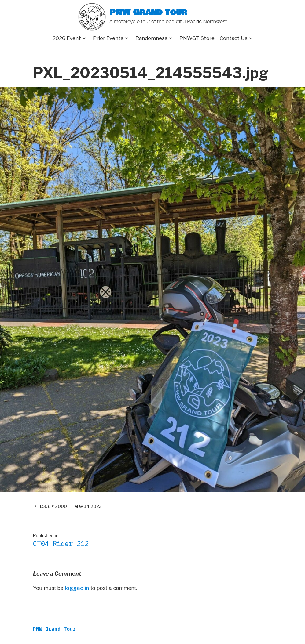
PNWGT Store (197, 38)
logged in (77, 588)
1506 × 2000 (53, 506)
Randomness (151, 38)
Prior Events (108, 38)
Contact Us (234, 38)
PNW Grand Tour (148, 13)
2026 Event (67, 38)
